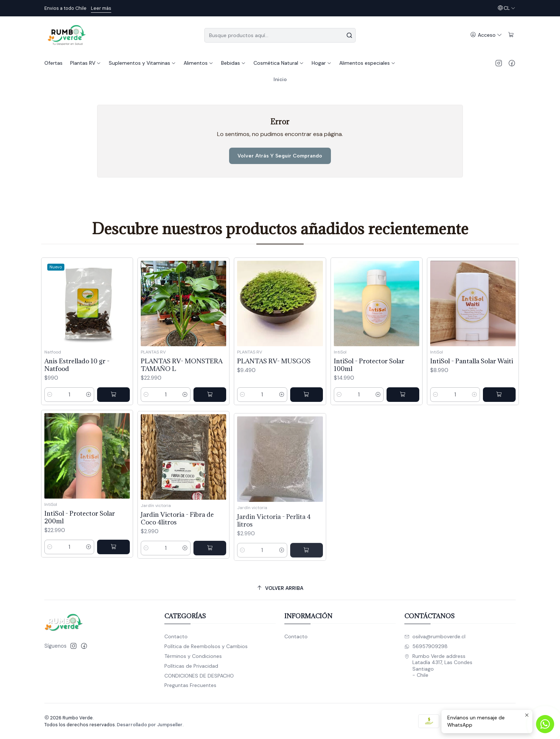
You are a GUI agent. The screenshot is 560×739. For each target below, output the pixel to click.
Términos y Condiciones (193, 656)
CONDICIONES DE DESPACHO (199, 676)
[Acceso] (486, 35)
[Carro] (511, 35)
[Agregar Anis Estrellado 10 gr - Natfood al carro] (113, 413)
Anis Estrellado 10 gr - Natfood (77, 383)
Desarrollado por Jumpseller (150, 725)
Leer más (101, 8)
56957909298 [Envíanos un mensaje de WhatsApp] (426, 646)
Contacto (176, 636)
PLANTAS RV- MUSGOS (274, 396)
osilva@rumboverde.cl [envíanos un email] (435, 636)
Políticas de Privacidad (191, 666)
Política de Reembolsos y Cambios (206, 646)
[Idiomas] (506, 8)
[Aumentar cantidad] (89, 413)
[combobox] (280, 35)
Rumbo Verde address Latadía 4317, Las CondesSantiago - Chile (438, 666)
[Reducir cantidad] (50, 413)
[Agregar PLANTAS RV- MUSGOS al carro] (307, 430)
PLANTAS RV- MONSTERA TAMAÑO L (182, 393)
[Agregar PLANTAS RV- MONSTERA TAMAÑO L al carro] (210, 423)
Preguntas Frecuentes (190, 685)
